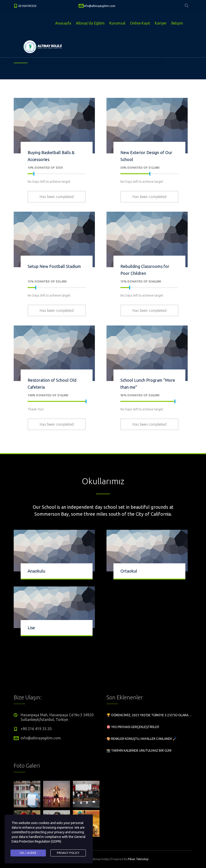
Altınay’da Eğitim (90, 23)
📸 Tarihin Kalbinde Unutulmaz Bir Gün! (139, 750)
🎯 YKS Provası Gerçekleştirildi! (133, 727)
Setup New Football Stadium (54, 266)
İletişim (177, 23)
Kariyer (161, 23)
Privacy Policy (68, 853)
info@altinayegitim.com (99, 6)
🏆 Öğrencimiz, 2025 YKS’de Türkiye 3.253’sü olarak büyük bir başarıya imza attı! (149, 715)
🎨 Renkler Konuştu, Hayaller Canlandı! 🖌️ (142, 739)
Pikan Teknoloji (138, 859)
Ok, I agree (28, 853)
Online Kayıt (140, 23)
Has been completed (57, 197)
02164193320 (27, 6)
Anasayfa (63, 23)
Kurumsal (117, 23)
